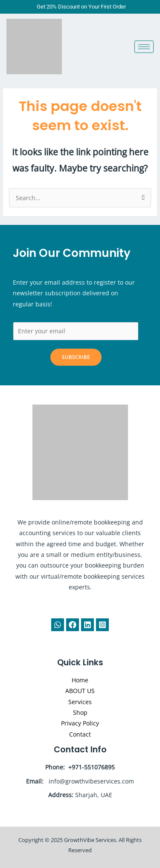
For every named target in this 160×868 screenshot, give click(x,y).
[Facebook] (73, 625)
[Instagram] (102, 625)
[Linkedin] (87, 625)
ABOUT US (80, 691)
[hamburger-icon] (144, 47)
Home (80, 680)
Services (80, 702)
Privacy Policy (80, 723)
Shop (80, 712)
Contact (80, 734)
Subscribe (76, 357)
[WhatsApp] (58, 625)
